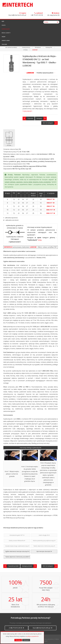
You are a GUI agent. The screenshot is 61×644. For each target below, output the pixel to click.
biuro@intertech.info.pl (17, 14)
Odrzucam (26, 640)
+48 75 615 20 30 (37, 14)
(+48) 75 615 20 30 (16, 628)
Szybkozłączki (6, 29)
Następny (42, 118)
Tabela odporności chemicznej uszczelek (17, 557)
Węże (3, 21)
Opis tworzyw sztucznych (44, 551)
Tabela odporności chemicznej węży (44, 546)
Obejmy (4, 37)
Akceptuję (18, 640)
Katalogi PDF (49, 47)
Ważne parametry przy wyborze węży (44, 541)
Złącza (4, 25)
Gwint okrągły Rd (44, 535)
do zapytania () (53, 14)
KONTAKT (35, 50)
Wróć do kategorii (50, 123)
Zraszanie (4, 44)
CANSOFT (45, 641)
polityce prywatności (33, 636)
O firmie (25, 50)
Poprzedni (28, 118)
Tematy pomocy (26, 47)
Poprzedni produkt (11, 566)
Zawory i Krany (6, 40)
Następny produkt (29, 566)
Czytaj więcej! (27, 111)
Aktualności (38, 47)
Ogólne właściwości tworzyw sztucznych (17, 551)
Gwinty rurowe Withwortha (17, 541)
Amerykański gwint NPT (17, 535)
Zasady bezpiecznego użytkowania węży (17, 546)
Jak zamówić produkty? (11, 47)
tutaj (40, 240)
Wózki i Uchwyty (6, 33)
